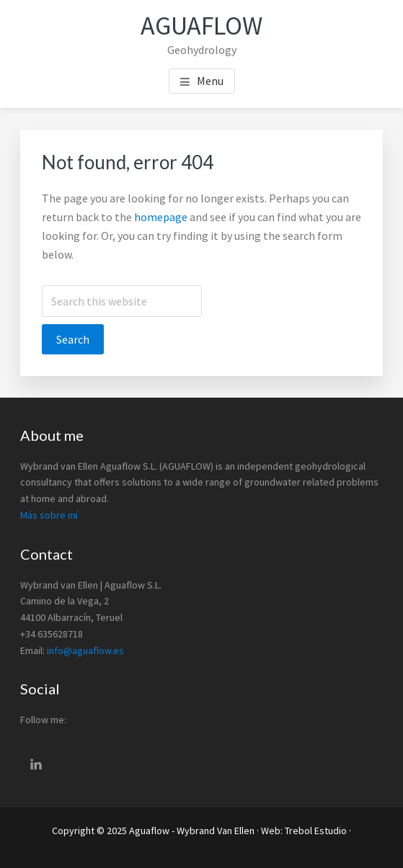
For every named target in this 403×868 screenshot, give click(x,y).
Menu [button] (210, 81)
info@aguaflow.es (85, 650)
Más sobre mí (49, 515)
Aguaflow (201, 26)
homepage (161, 217)
